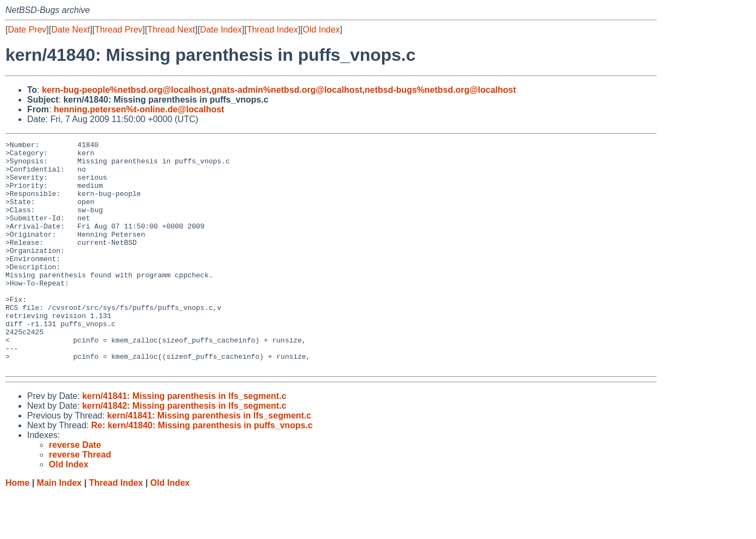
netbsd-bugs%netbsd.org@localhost (440, 90)
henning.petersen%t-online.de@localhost (139, 109)
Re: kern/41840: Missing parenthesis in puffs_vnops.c (202, 471)
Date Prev (27, 30)
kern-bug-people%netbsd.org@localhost (125, 90)
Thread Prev (119, 30)
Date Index (221, 30)
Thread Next (171, 30)
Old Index (321, 30)
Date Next (70, 30)
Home (17, 528)
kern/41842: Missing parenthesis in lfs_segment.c (184, 451)
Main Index (59, 528)
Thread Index (272, 30)
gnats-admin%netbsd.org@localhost (287, 90)
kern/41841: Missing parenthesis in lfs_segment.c (184, 442)
